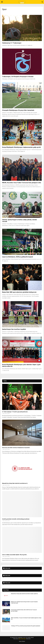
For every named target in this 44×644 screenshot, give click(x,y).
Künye (20, 641)
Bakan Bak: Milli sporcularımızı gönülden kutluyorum (19, 292)
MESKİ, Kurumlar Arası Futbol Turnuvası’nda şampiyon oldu (22, 183)
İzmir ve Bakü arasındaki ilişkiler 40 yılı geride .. (15, 555)
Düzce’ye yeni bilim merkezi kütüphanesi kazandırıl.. (16, 448)
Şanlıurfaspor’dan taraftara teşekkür (14, 329)
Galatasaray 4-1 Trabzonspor (12, 43)
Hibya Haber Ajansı (22, 639)
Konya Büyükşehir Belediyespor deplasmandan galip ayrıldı (21, 147)
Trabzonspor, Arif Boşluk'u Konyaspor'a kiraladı (18, 77)
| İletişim (23, 641)
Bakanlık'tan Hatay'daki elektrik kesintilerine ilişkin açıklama (24, 594)
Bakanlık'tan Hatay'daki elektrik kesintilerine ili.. (15, 483)
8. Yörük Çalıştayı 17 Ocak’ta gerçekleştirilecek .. (15, 412)
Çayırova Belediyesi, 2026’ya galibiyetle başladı (18, 257)
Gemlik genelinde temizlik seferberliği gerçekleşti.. (16, 519)
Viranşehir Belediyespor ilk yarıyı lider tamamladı (18, 110)
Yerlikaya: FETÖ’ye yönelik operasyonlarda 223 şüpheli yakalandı (26, 626)
